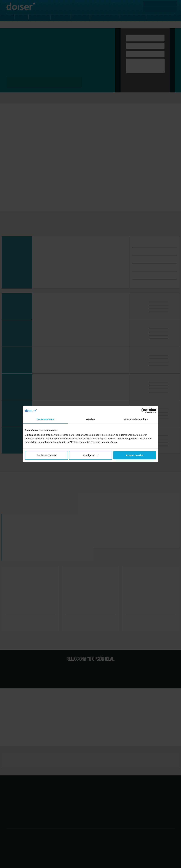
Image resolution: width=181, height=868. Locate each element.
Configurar (91, 455)
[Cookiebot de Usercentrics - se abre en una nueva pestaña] (143, 411)
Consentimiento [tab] (45, 419)
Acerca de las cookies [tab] (136, 419)
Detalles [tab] (91, 419)
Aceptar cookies (135, 455)
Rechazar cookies (46, 455)
